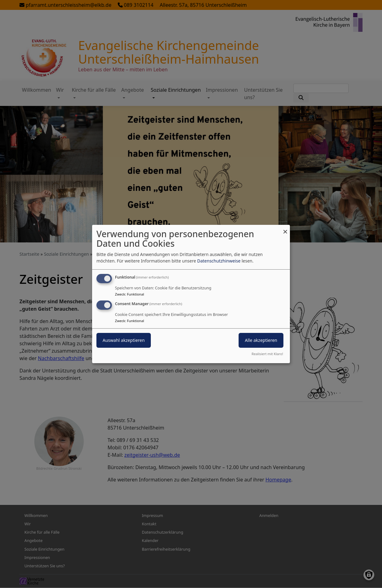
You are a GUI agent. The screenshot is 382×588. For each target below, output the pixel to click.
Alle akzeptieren (261, 340)
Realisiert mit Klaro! (267, 354)
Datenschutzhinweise (219, 261)
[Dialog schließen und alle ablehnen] (285, 229)
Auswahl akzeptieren (124, 340)
